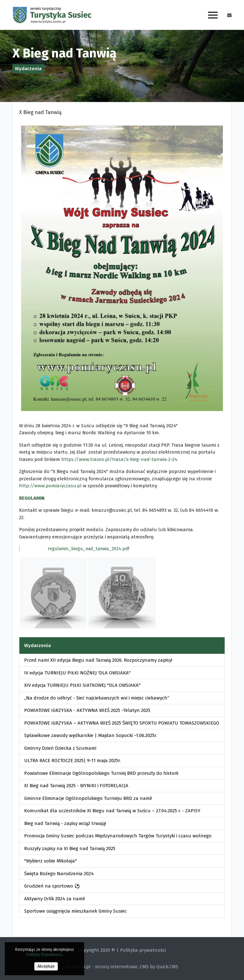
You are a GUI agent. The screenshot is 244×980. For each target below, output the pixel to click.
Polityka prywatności (143, 950)
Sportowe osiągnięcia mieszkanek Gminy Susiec (75, 911)
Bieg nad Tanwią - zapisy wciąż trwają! (65, 823)
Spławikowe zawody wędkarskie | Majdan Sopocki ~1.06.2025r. (91, 735)
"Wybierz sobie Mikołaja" (51, 861)
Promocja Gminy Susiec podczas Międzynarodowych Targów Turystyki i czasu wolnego (118, 836)
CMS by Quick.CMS (159, 967)
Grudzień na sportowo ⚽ (52, 886)
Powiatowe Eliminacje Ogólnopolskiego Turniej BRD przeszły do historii (101, 773)
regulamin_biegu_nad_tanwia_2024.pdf (88, 549)
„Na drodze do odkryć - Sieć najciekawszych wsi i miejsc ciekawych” (97, 698)
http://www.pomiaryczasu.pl (50, 486)
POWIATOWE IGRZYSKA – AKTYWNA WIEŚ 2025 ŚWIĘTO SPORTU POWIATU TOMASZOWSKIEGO (122, 723)
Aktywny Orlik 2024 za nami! (54, 899)
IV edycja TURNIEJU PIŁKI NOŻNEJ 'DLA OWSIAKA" (77, 673)
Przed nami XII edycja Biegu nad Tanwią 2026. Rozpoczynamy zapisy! (98, 660)
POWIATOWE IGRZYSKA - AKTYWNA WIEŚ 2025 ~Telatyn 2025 (87, 710)
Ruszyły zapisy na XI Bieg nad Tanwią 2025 (70, 848)
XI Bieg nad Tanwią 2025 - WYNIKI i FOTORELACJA (76, 786)
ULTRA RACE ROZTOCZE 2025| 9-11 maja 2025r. (72, 760)
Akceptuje (46, 966)
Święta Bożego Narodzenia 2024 (59, 874)
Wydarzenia (28, 69)
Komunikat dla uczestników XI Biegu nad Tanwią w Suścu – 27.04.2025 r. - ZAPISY (112, 811)
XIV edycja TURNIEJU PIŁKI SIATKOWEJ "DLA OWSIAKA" (82, 685)
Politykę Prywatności (44, 955)
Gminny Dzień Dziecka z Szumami (60, 748)
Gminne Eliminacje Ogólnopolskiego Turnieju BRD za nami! (88, 798)
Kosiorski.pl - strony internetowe (102, 967)
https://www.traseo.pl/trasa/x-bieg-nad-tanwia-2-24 (119, 459)
